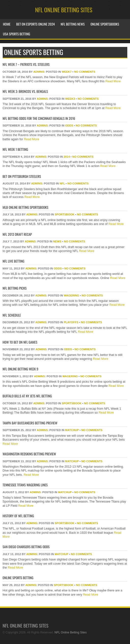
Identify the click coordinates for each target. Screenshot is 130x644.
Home (7, 24)
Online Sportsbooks (105, 24)
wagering (71, 295)
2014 (67, 157)
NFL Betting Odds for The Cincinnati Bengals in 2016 (39, 118)
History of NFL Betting (18, 516)
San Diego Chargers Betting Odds (26, 547)
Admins (39, 72)
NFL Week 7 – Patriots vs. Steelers (26, 64)
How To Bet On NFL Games (20, 342)
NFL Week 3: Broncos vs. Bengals (25, 91)
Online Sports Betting (18, 578)
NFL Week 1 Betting (15, 149)
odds (69, 126)
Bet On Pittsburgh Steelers (22, 176)
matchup (72, 430)
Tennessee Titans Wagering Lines (25, 485)
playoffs (71, 322)
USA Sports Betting (17, 34)
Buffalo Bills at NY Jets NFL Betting (27, 396)
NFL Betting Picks (15, 288)
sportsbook (65, 214)
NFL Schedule (12, 315)
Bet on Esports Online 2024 (35, 24)
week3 (70, 99)
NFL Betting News (73, 24)
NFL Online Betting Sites (64, 10)
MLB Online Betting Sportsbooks (26, 207)
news (57, 241)
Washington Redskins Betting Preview (29, 454)
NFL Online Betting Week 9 (20, 369)
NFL (62, 183)
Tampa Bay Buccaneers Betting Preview (30, 423)
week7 (67, 72)
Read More (113, 81)
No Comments (85, 72)
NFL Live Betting (14, 261)
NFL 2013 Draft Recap (17, 234)
